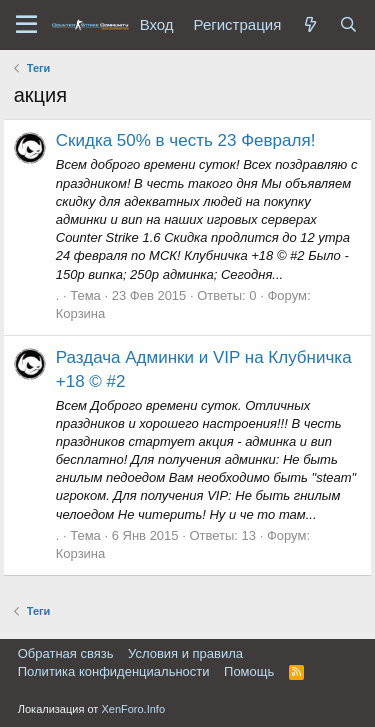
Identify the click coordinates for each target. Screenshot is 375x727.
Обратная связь (66, 653)
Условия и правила (185, 653)
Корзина (81, 313)
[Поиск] (348, 24)
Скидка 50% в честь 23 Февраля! (186, 140)
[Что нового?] (310, 24)
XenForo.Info (133, 709)
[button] (26, 25)
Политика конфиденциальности (114, 671)
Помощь (249, 671)
